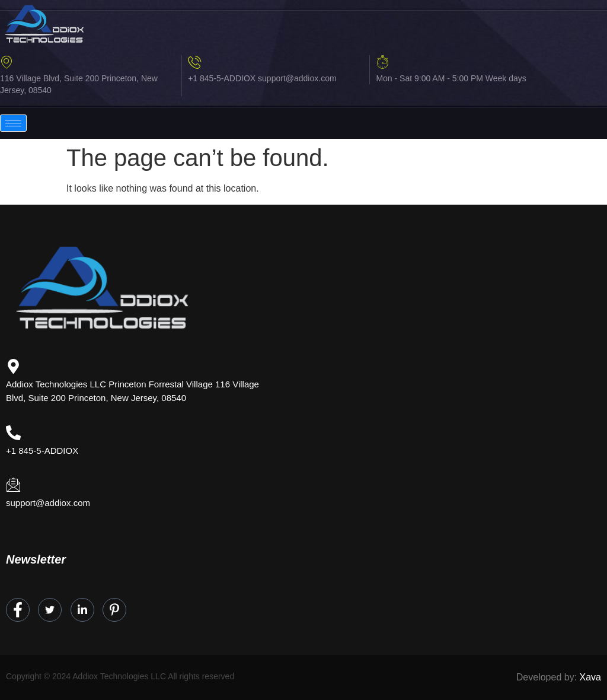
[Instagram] (114, 610)
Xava (590, 677)
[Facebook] (18, 610)
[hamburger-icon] (13, 123)
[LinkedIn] (82, 610)
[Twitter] (50, 610)
